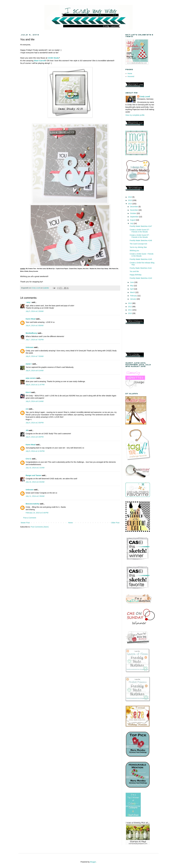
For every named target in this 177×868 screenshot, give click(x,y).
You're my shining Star (138, 247)
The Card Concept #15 (138, 244)
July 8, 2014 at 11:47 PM (35, 385)
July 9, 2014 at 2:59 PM (35, 423)
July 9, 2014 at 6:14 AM (35, 401)
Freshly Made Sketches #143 (141, 278)
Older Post (115, 523)
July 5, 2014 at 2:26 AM (35, 311)
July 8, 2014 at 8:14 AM (35, 371)
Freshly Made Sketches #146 (141, 240)
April (132, 289)
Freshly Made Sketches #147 (141, 226)
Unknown (30, 347)
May (132, 286)
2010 (130, 313)
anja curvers (31, 378)
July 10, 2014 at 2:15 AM (35, 468)
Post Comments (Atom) (40, 527)
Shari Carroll (40, 61)
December (134, 207)
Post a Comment (30, 518)
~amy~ (28, 302)
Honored (131, 76)
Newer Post (25, 523)
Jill (27, 430)
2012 (130, 307)
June (132, 282)
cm (27, 409)
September (134, 217)
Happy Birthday (136, 275)
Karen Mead (31, 319)
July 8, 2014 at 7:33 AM (35, 356)
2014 (130, 204)
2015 (130, 200)
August (133, 220)
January (133, 299)
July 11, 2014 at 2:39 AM (35, 496)
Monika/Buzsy (31, 333)
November (134, 210)
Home (70, 523)
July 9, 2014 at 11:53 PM (35, 451)
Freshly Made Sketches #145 (141, 259)
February (134, 296)
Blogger (93, 862)
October (133, 213)
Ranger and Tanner (33, 475)
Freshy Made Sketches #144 (141, 268)
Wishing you (134, 251)
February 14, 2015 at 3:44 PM (37, 513)
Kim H (28, 392)
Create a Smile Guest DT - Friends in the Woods (140, 231)
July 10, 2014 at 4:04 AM (35, 482)
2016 (130, 197)
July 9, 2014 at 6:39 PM (35, 437)
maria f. (29, 364)
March (133, 292)
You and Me (134, 271)
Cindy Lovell (145, 97)
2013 (130, 303)
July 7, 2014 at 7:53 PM (35, 340)
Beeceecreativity (33, 504)
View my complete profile (135, 115)
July (132, 223)
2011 (130, 310)
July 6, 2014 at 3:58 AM (35, 325)
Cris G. (29, 459)
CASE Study (53, 58)
